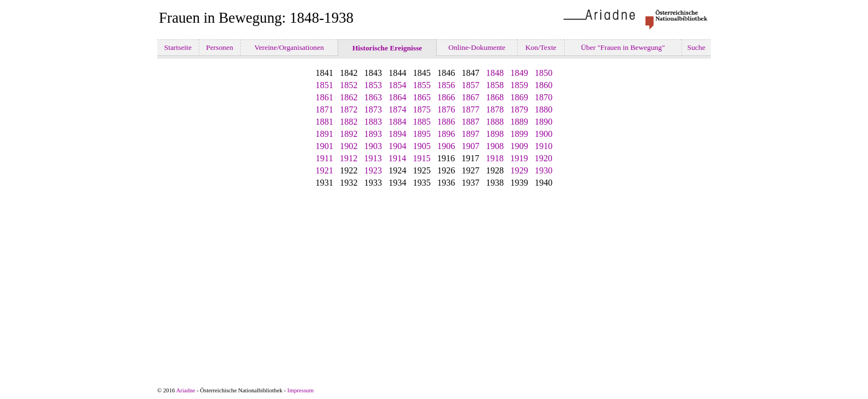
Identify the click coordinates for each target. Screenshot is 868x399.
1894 (397, 134)
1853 (373, 85)
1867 (471, 97)
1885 (422, 122)
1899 (519, 134)
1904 (397, 146)
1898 (495, 134)
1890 (544, 122)
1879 (519, 109)
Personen (220, 47)
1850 (544, 73)
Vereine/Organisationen (289, 47)
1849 (519, 73)
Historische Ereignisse (387, 48)
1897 (471, 134)
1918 (495, 158)
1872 (349, 109)
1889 (519, 122)
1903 (373, 146)
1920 (544, 158)
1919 (519, 158)
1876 (446, 109)
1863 (373, 97)
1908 (495, 146)
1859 (519, 85)
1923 (373, 170)
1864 (397, 97)
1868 (495, 97)
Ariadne (185, 390)
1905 (422, 146)
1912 (349, 158)
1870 (544, 97)
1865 (422, 97)
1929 (519, 170)
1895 (422, 134)
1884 (397, 122)
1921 (324, 170)
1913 (373, 158)
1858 (495, 85)
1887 (471, 122)
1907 (471, 146)
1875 (422, 109)
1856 (446, 85)
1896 (446, 134)
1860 (544, 85)
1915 (422, 158)
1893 (373, 134)
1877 (471, 109)
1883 (373, 122)
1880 (544, 109)
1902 (349, 146)
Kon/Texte (541, 47)
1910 (544, 146)
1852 (349, 85)
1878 (495, 109)
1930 (544, 170)
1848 (495, 73)
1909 (519, 146)
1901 (324, 146)
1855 (422, 85)
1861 (324, 97)
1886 (446, 122)
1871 (324, 109)
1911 (324, 158)
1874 (397, 109)
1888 (495, 122)
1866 (446, 97)
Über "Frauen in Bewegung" (623, 47)
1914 (397, 158)
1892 (349, 134)
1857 (471, 85)
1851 (324, 85)
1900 (544, 134)
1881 (324, 122)
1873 (373, 109)
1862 (349, 97)
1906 (446, 146)
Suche (696, 47)
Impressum (300, 390)
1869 (519, 97)
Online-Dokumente (477, 47)
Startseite (178, 47)
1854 (397, 85)
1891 (324, 134)
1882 (349, 122)
